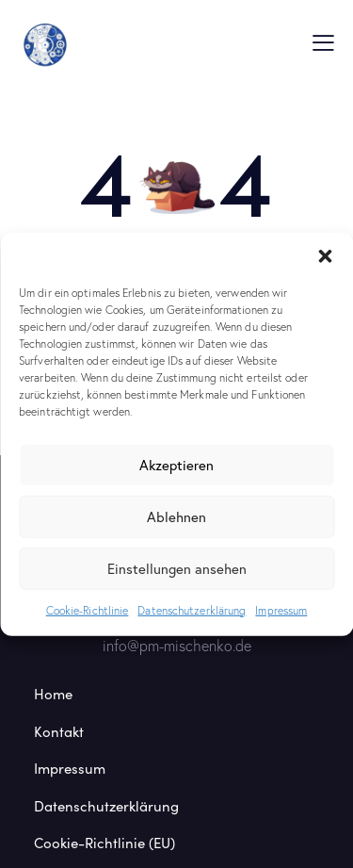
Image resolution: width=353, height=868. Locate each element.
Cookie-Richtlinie (88, 609)
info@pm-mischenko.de (177, 646)
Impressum (281, 609)
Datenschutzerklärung (192, 609)
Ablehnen (176, 516)
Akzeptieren (176, 465)
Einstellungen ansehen (177, 568)
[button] (325, 255)
